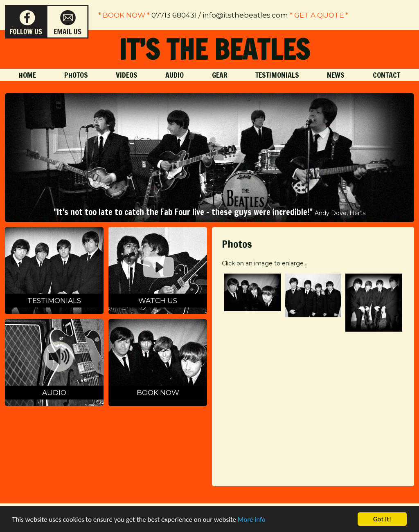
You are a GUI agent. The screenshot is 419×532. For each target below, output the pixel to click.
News (336, 75)
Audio (175, 75)
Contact (386, 75)
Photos (76, 75)
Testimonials (277, 75)
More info (252, 520)
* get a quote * (319, 15)
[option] (209, 158)
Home (27, 75)
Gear (220, 75)
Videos (127, 75)
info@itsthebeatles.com (245, 15)
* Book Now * (124, 15)
